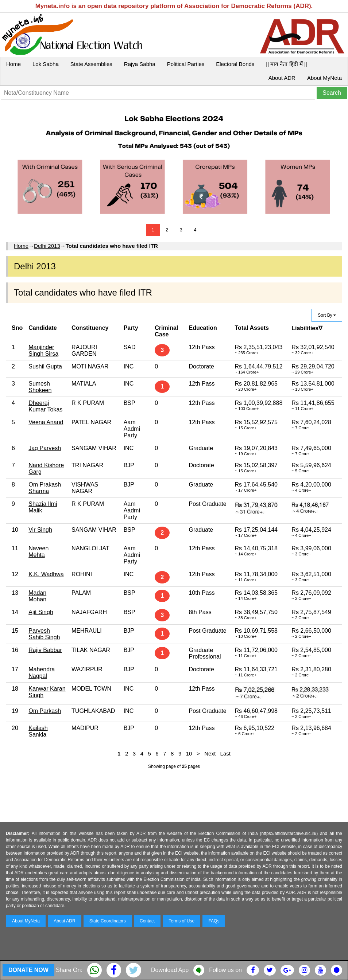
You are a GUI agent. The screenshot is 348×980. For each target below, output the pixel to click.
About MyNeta (324, 78)
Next (211, 753)
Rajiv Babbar (45, 650)
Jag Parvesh (45, 448)
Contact (147, 921)
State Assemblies (91, 64)
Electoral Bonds (235, 64)
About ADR (282, 78)
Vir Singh (40, 530)
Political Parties (186, 64)
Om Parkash (45, 711)
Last (226, 753)
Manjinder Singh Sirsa (43, 350)
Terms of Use (182, 921)
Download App (170, 970)
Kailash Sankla (38, 731)
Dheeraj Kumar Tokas (45, 406)
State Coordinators (108, 921)
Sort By (327, 315)
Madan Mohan (37, 596)
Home (13, 64)
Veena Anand (46, 422)
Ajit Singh (41, 612)
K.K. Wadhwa (46, 574)
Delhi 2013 (47, 246)
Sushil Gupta (45, 366)
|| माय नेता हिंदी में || (286, 64)
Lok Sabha (46, 64)
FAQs (214, 921)
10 (189, 753)
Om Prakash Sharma (45, 488)
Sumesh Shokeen (40, 387)
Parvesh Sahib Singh (44, 634)
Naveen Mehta (38, 552)
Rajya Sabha (140, 64)
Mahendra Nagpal (42, 673)
